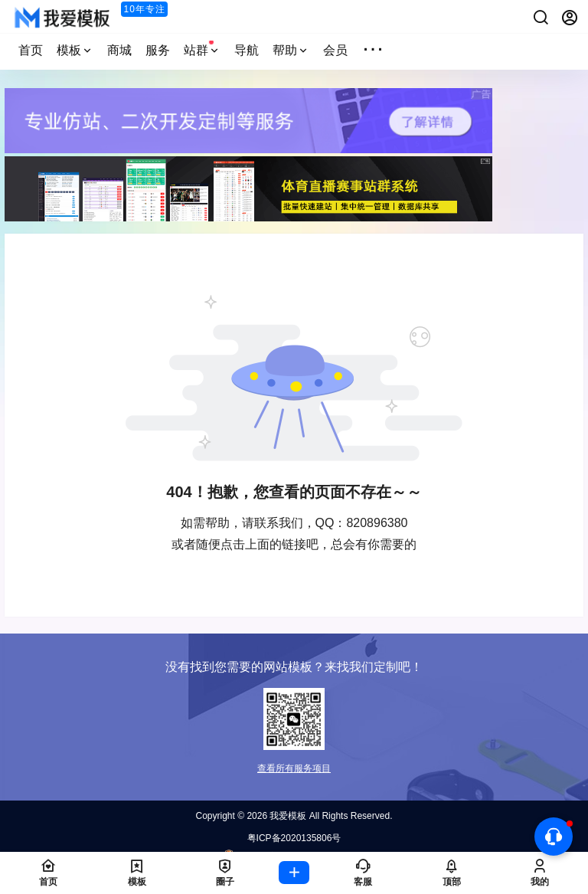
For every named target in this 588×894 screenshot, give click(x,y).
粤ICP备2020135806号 (294, 838)
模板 (75, 50)
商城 (119, 50)
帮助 (291, 50)
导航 (247, 50)
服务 (158, 50)
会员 (335, 50)
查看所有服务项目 (294, 768)
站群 (202, 48)
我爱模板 (287, 816)
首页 (31, 50)
